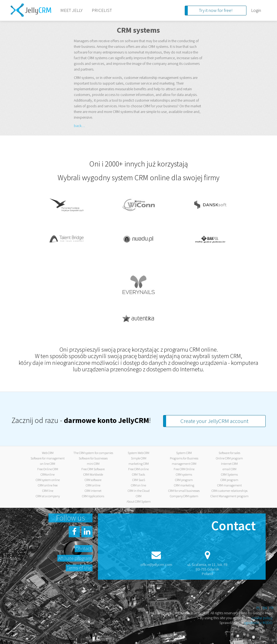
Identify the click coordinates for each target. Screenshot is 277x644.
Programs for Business (184, 458)
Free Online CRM (48, 469)
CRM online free (48, 485)
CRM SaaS (139, 480)
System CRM (184, 453)
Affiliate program (75, 558)
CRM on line (138, 485)
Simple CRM (139, 458)
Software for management (48, 458)
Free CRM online (138, 469)
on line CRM (48, 464)
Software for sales (229, 453)
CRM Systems (229, 474)
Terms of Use (79, 568)
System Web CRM (138, 453)
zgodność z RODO (258, 623)
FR (271, 608)
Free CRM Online (184, 469)
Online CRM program (229, 458)
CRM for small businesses (184, 491)
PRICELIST (102, 10)
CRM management (230, 485)
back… (79, 126)
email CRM (230, 469)
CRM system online (48, 480)
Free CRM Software (93, 469)
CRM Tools (138, 474)
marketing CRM (139, 464)
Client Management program (230, 496)
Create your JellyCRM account (214, 421)
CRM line (48, 491)
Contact (83, 548)
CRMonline (48, 474)
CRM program (184, 480)
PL (258, 608)
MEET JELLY (71, 10)
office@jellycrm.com (156, 565)
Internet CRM (229, 464)
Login (256, 10)
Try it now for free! (216, 10)
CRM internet (93, 491)
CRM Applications (93, 496)
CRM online (93, 485)
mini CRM (93, 464)
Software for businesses (93, 458)
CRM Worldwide (93, 474)
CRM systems (184, 474)
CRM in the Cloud (139, 491)
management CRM (184, 464)
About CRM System (139, 501)
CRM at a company (48, 496)
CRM (139, 496)
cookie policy (262, 618)
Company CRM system (184, 496)
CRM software (93, 480)
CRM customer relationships (230, 491)
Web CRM (48, 453)
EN (265, 608)
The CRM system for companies (93, 453)
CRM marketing (184, 485)
